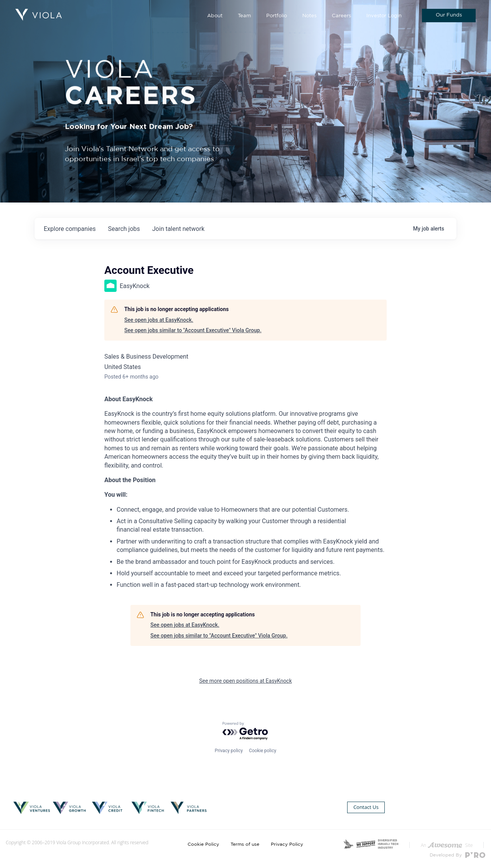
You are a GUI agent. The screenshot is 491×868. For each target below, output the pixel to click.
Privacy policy (229, 751)
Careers (341, 16)
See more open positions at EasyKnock (245, 681)
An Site (447, 845)
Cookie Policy (203, 844)
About (215, 16)
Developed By (457, 855)
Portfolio (277, 16)
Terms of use (245, 844)
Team (244, 16)
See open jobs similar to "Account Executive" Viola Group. (193, 330)
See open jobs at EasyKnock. (159, 320)
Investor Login (384, 16)
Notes (309, 16)
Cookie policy (263, 751)
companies (70, 229)
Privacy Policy (287, 844)
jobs (124, 229)
